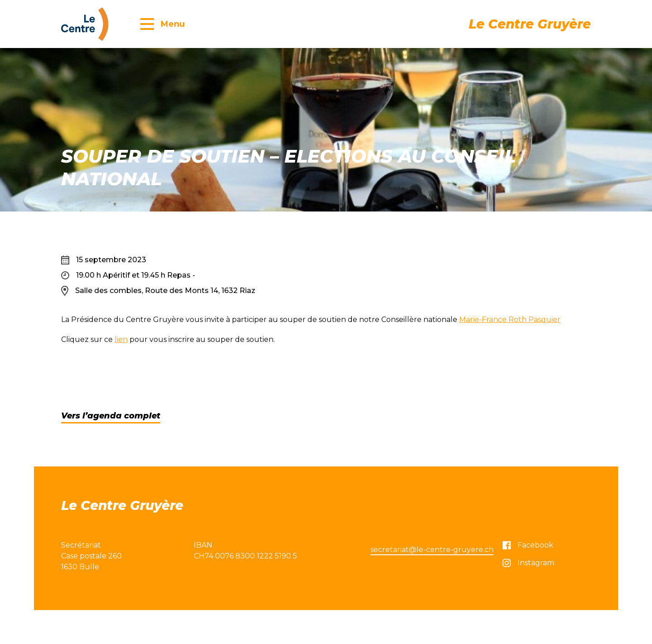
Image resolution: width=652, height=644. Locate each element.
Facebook (528, 545)
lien (121, 339)
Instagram (528, 563)
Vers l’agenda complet (111, 416)
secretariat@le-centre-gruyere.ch (432, 550)
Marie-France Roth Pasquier (510, 320)
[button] (163, 24)
